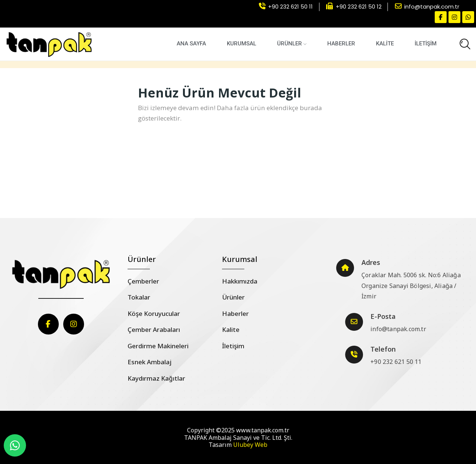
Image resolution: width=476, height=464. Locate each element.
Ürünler (233, 297)
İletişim (233, 346)
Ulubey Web (250, 445)
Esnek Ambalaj (149, 362)
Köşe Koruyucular (154, 313)
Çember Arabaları (154, 329)
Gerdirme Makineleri (158, 346)
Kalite (231, 329)
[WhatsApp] (15, 445)
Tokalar (139, 297)
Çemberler (143, 281)
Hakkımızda (240, 281)
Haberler (235, 313)
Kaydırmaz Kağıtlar (156, 378)
